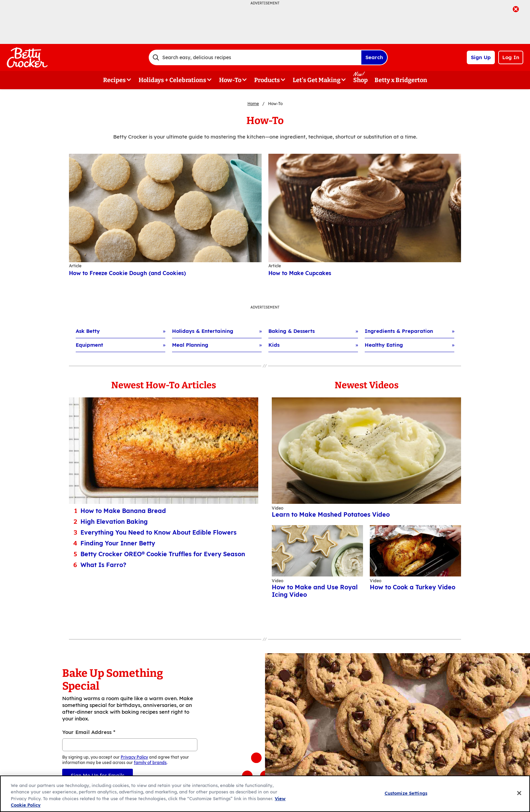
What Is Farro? (103, 565)
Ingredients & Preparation (399, 331)
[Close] (519, 793)
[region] (265, 794)
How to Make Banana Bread (123, 511)
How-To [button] (230, 80)
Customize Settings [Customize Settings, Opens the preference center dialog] (406, 793)
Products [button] (267, 80)
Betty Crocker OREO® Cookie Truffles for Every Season (163, 554)
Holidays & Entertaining (203, 331)
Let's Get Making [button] (317, 80)
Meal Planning (190, 345)
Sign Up (481, 57)
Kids (274, 345)
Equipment (89, 345)
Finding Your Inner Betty (118, 543)
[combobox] (255, 57)
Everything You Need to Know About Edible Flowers (159, 533)
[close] (516, 10)
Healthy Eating (384, 345)
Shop (360, 80)
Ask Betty (88, 331)
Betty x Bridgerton (401, 80)
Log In (511, 57)
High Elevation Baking (114, 522)
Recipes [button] (114, 80)
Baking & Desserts (292, 331)
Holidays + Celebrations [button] (172, 80)
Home (253, 104)
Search (374, 57)
